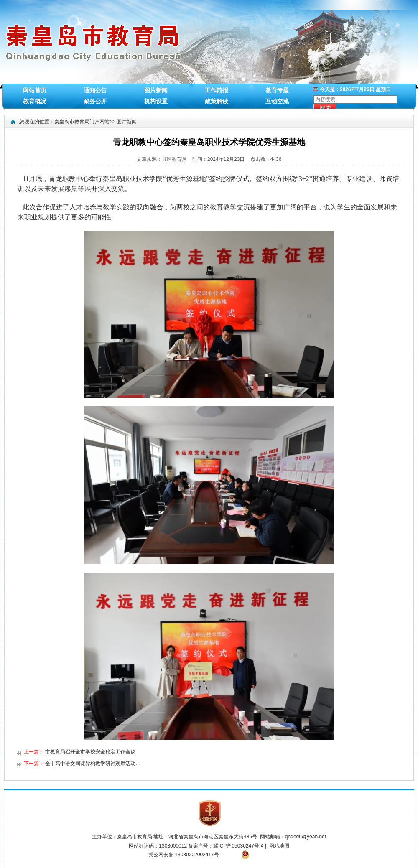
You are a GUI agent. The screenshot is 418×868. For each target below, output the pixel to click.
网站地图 (279, 846)
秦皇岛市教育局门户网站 (82, 122)
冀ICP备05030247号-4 (239, 846)
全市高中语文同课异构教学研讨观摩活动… (93, 764)
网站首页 (35, 90)
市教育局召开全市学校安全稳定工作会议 (90, 752)
